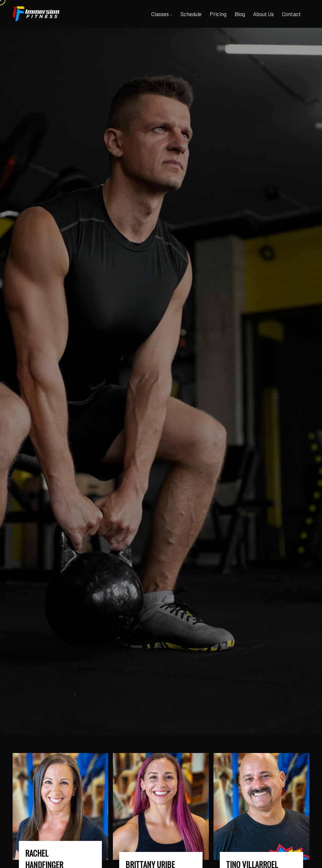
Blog (240, 14)
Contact (291, 14)
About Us (264, 14)
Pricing (218, 14)
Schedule (191, 14)
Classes (162, 14)
